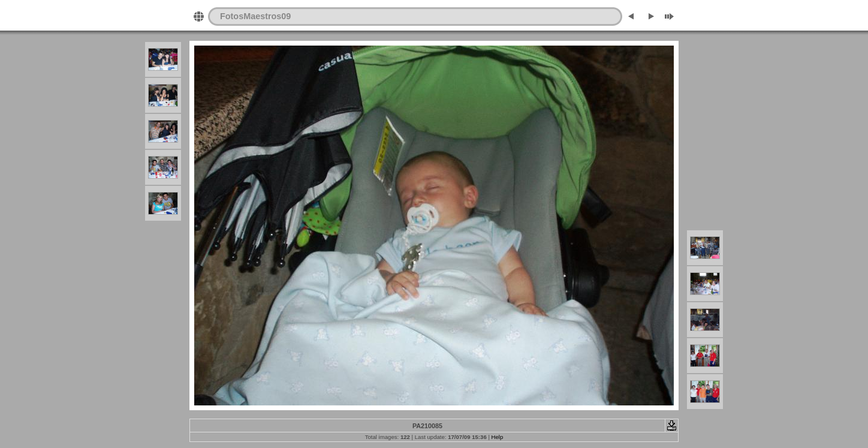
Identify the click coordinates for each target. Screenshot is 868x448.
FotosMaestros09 (255, 16)
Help (498, 437)
